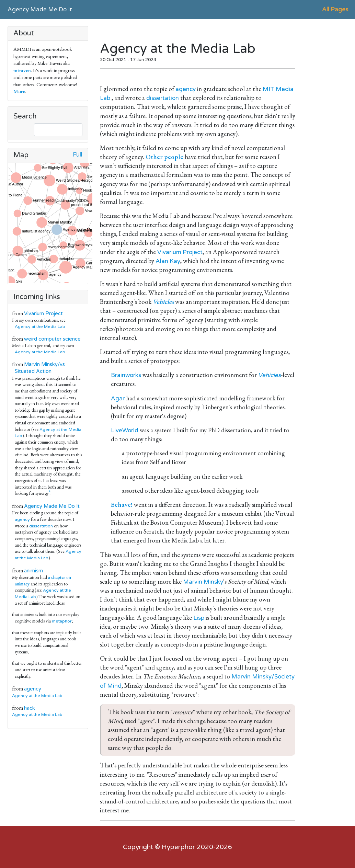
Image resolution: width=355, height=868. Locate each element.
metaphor (62, 621)
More (19, 91)
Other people (164, 157)
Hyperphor (178, 847)
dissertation (41, 526)
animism (33, 571)
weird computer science (52, 339)
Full (78, 155)
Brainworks (126, 375)
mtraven (22, 70)
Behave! (122, 505)
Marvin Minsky (203, 582)
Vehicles (270, 375)
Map (21, 155)
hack (30, 708)
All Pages (335, 9)
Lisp (199, 618)
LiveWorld (125, 430)
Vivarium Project (43, 314)
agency (22, 519)
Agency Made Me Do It (40, 9)
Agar (118, 398)
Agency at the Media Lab (40, 327)
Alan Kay (168, 261)
